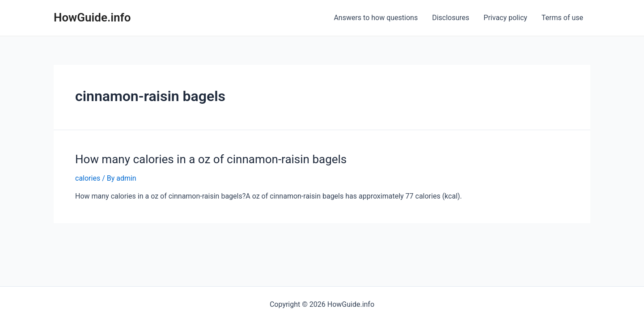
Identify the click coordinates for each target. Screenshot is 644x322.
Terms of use (562, 18)
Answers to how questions (376, 18)
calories (88, 178)
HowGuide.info (92, 17)
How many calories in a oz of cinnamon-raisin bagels (211, 159)
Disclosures (451, 18)
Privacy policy (505, 18)
